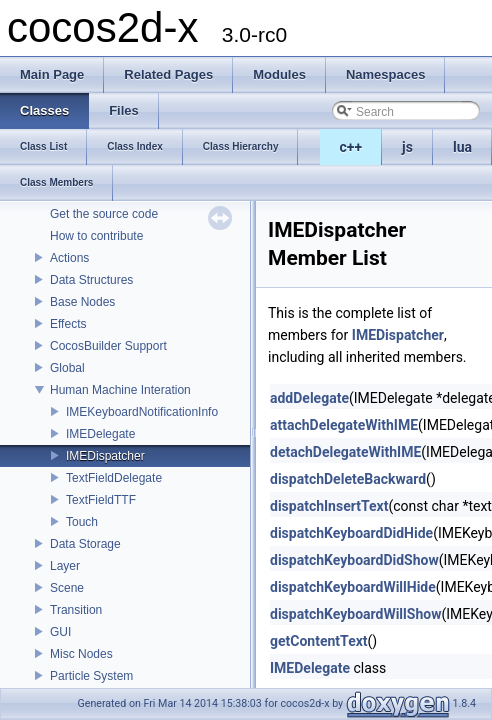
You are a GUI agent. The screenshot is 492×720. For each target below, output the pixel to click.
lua (462, 147)
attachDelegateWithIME (344, 425)
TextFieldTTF (101, 500)
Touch (82, 522)
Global (67, 368)
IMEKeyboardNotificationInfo (142, 412)
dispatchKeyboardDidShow (354, 560)
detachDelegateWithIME (345, 452)
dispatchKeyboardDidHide (351, 533)
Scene (67, 588)
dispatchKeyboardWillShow (355, 614)
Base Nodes (82, 302)
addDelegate (309, 398)
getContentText (319, 641)
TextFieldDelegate (114, 478)
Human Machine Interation (120, 390)
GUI (60, 632)
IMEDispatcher (105, 456)
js (407, 147)
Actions (69, 258)
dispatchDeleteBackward (348, 479)
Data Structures (91, 280)
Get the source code (104, 214)
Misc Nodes (81, 654)
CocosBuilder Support (108, 346)
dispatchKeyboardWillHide (353, 587)
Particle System (91, 676)
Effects (68, 324)
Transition (76, 610)
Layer (65, 566)
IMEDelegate (100, 434)
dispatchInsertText (329, 506)
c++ (351, 147)
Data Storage (85, 544)
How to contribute (96, 236)
